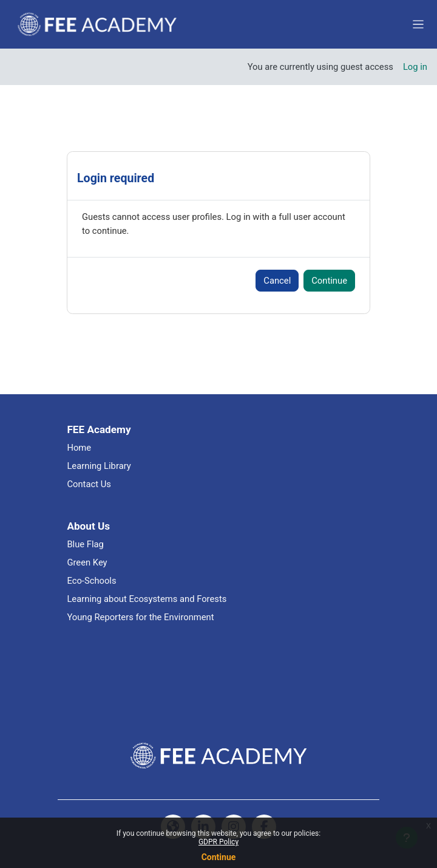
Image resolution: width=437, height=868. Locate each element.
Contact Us (89, 484)
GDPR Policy (218, 842)
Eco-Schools (91, 581)
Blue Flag (85, 544)
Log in (415, 67)
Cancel (277, 281)
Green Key (87, 562)
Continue (219, 857)
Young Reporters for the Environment (140, 617)
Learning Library (99, 466)
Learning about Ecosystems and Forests (147, 599)
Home (79, 448)
